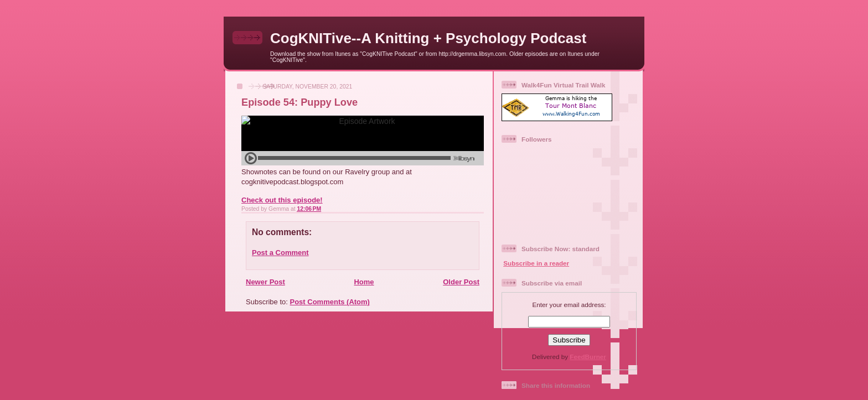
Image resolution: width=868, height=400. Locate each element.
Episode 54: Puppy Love (299, 102)
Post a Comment (280, 253)
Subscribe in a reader (536, 263)
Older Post (461, 282)
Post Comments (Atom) (330, 302)
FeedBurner (588, 357)
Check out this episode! (282, 200)
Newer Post (265, 282)
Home (364, 282)
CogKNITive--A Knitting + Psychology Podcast (428, 38)
